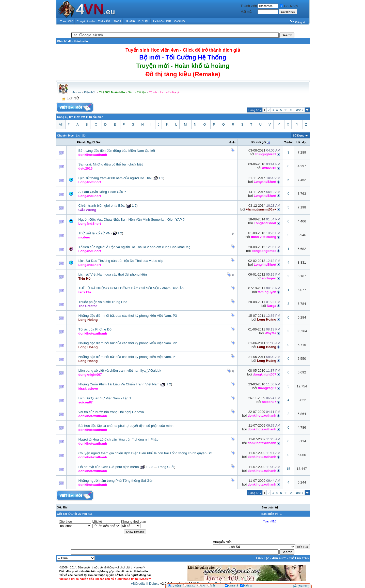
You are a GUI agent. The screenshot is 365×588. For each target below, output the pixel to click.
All (61, 124)
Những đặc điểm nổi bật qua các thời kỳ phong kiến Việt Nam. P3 (128, 316)
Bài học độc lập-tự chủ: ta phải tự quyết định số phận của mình (126, 426)
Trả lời (288, 142)
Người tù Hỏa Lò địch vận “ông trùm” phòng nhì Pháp (118, 439)
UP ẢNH (130, 21)
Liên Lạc (263, 558)
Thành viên (249, 6)
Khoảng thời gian (134, 522)
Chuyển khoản (86, 21)
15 (288, 469)
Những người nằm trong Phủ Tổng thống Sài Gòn (116, 481)
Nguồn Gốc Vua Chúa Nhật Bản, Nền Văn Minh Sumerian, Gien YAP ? (132, 220)
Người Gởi (94, 142)
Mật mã (246, 12)
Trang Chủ (67, 21)
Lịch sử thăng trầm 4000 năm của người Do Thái (115, 178)
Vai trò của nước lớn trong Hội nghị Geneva (111, 412)
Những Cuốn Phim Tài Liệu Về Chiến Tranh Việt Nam (119, 384)
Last (299, 110)
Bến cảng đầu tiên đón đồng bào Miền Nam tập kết (117, 151)
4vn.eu (77, 92)
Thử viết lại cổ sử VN (94, 233)
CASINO (180, 21)
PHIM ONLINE (162, 21)
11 (286, 110)
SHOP (117, 21)
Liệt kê (97, 522)
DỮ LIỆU (144, 21)
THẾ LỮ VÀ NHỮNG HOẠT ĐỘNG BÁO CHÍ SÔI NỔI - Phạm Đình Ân (131, 288)
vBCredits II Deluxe (145, 584)
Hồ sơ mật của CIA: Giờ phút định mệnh (109, 467)
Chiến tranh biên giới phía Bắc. (102, 206)
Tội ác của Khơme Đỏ (95, 329)
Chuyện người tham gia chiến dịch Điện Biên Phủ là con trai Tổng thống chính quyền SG (146, 453)
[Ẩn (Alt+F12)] (301, 586)
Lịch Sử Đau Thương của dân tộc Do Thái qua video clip (121, 261)
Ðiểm (233, 142)
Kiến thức (90, 92)
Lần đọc (302, 142)
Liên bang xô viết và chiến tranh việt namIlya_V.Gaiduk (120, 371)
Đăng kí (300, 22)
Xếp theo (66, 522)
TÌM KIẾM (104, 21)
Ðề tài (81, 142)
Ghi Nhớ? (289, 6)
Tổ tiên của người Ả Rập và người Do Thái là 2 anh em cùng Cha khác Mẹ (134, 247)
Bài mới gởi (258, 142)
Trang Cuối (166, 467)
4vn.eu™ (279, 558)
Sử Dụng (299, 135)
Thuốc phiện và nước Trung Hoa (103, 302)
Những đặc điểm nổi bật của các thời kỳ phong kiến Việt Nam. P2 (128, 343)
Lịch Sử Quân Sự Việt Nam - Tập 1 (105, 398)
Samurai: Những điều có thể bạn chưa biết (111, 164)
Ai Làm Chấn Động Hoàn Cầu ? (102, 192)
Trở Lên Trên (299, 558)
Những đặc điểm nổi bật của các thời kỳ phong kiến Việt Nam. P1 (128, 357)
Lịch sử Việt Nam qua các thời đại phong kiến (113, 274)
